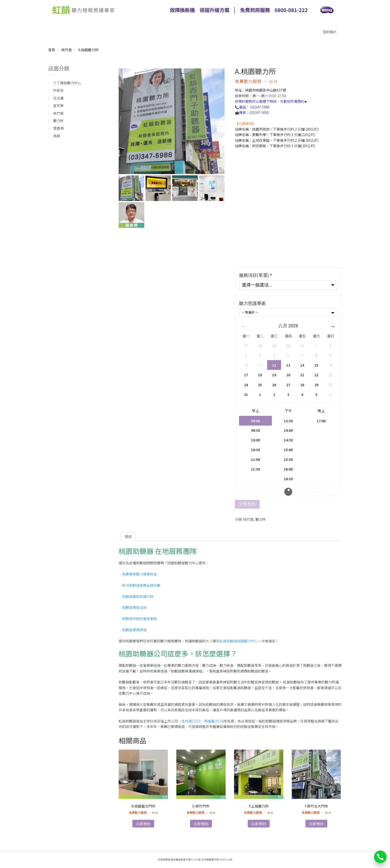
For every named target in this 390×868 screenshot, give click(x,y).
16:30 (288, 479)
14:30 (288, 440)
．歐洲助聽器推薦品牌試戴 (140, 585)
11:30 (255, 469)
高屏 (57, 136)
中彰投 (58, 90)
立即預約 (247, 504)
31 (246, 394)
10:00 (255, 440)
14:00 (288, 430)
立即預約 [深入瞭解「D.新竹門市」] (201, 824)
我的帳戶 (330, 32)
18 (260, 375)
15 (316, 365)
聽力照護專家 (252, 303)
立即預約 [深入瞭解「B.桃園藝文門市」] (143, 824)
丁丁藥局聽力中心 (67, 83)
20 (288, 375)
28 (302, 385)
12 (274, 365)
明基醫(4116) (214, 721)
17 (246, 375)
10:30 (255, 450)
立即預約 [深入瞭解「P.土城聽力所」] (259, 824)
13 (288, 365)
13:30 (288, 421)
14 (302, 365)
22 (316, 375)
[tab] (128, 536)
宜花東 (58, 105)
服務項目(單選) (256, 275)
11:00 (255, 459)
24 (246, 385)
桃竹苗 (67, 50)
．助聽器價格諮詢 (133, 607)
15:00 (288, 450)
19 (274, 375)
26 (274, 385)
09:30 (255, 430)
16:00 (288, 469)
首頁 (52, 50)
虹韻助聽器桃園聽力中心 (239, 641)
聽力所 (261, 519)
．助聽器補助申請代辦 (136, 596)
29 (316, 385)
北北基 (58, 98)
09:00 (255, 421)
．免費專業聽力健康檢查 (138, 574)
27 (288, 385)
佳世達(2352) (191, 721)
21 (302, 375)
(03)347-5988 (260, 107)
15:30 (288, 459)
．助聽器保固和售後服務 (138, 619)
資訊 (128, 536)
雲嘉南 (58, 128)
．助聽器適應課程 (133, 630)
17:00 (321, 421)
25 (260, 385)
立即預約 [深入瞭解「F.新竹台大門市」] (316, 824)
